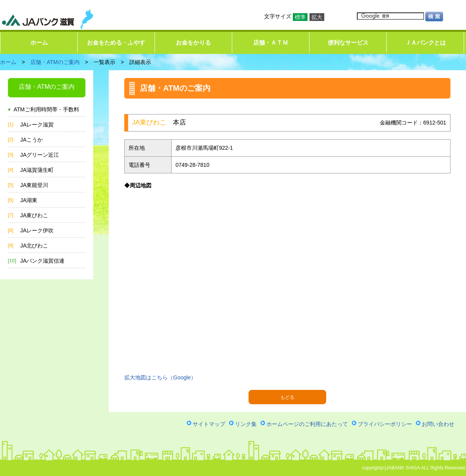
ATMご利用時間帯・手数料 (46, 109)
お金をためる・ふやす (116, 42)
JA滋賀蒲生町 (37, 170)
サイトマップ (209, 424)
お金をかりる (193, 42)
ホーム (39, 42)
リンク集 (246, 424)
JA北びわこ (34, 246)
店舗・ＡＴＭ (271, 42)
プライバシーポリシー (385, 424)
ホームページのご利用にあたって (307, 424)
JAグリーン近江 (40, 155)
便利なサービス (348, 42)
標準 (300, 17)
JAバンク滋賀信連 (42, 261)
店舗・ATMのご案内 (55, 62)
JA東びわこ (34, 215)
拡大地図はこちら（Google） (160, 377)
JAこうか (31, 140)
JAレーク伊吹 (37, 230)
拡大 (317, 17)
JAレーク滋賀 (37, 125)
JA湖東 (29, 200)
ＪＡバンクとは (425, 42)
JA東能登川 (34, 185)
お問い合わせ (438, 424)
